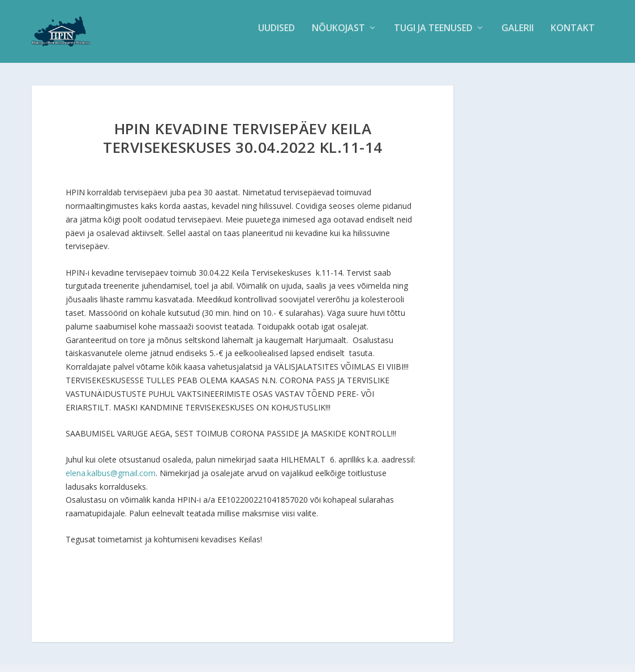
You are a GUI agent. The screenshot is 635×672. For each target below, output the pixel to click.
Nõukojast (338, 36)
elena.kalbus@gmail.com (111, 480)
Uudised (276, 36)
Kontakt (573, 36)
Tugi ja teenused (433, 36)
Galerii (518, 36)
